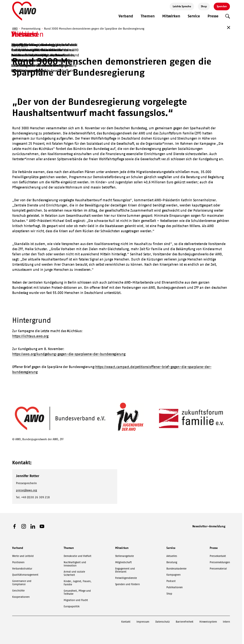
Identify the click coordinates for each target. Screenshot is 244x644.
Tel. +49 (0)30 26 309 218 (33, 497)
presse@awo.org (26, 490)
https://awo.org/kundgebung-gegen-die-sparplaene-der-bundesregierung (69, 354)
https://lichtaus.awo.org (30, 336)
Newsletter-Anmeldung (209, 526)
